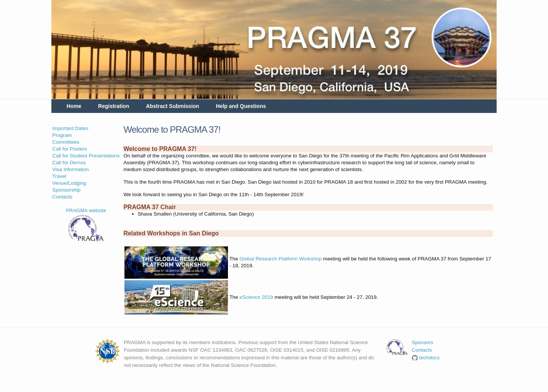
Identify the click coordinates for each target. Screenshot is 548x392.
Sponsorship (66, 190)
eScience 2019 (256, 297)
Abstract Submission (172, 106)
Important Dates (70, 128)
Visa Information (70, 169)
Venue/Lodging (69, 183)
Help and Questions (241, 106)
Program (62, 135)
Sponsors (422, 342)
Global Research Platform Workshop (280, 259)
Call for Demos (69, 163)
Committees (66, 142)
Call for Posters (69, 149)
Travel (59, 176)
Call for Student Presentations (86, 156)
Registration (114, 106)
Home (74, 106)
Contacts (62, 197)
